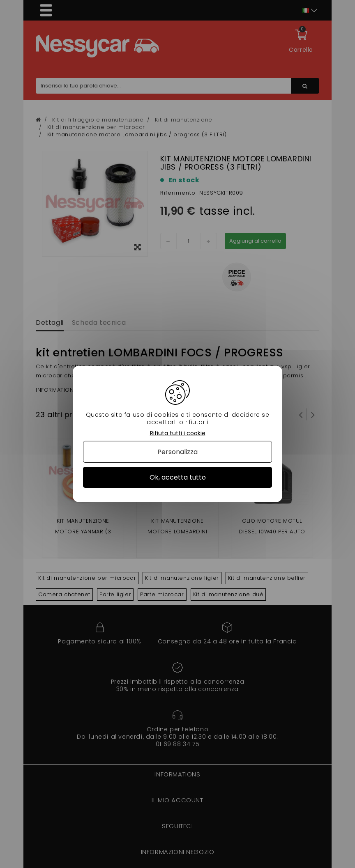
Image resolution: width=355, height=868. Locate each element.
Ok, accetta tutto (178, 477)
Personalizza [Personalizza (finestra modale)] (177, 452)
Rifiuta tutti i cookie (178, 433)
